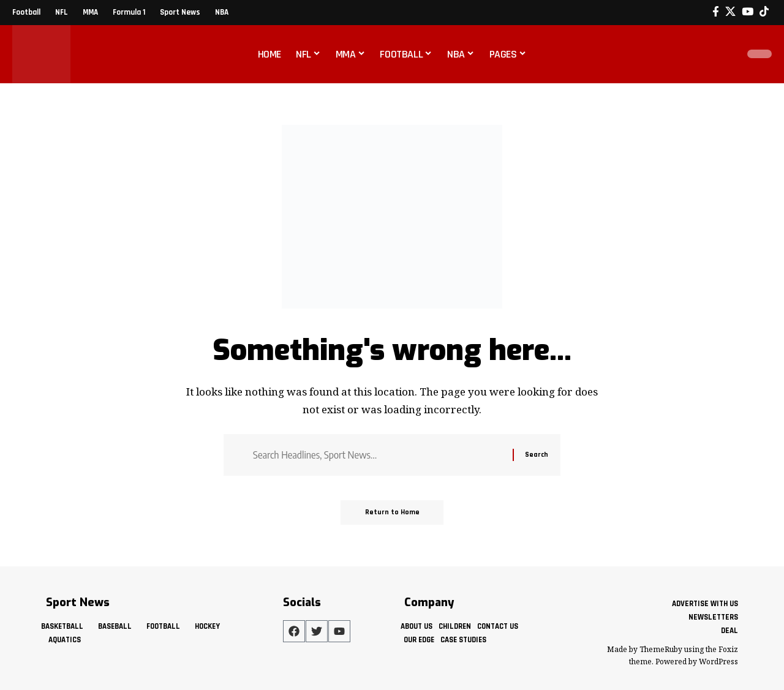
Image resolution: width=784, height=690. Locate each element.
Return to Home (392, 512)
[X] (730, 12)
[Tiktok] (764, 12)
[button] (725, 54)
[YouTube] (748, 12)
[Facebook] (716, 12)
